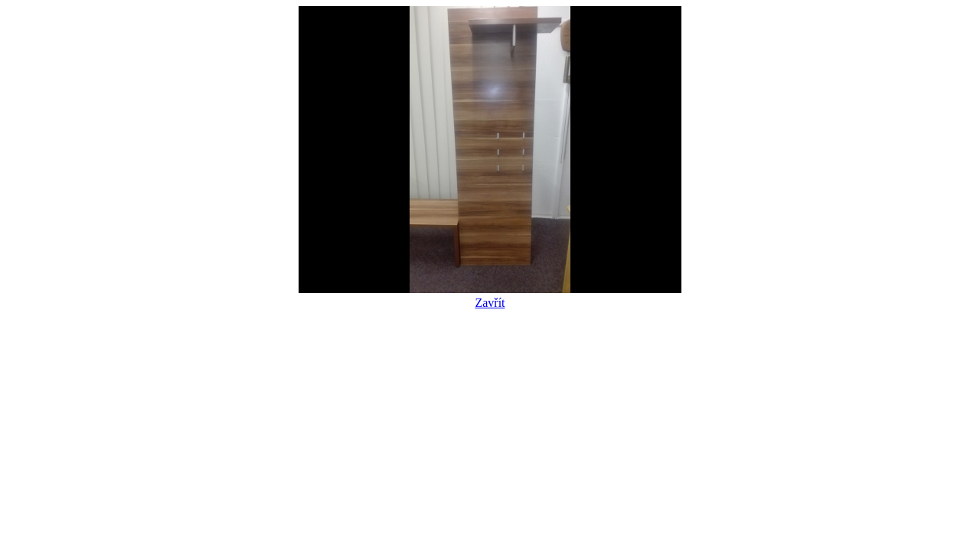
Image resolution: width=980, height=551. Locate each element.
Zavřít (490, 296)
